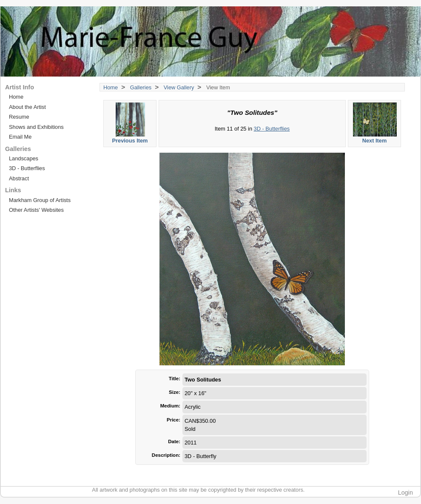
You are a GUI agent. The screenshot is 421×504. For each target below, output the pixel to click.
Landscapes (24, 158)
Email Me (20, 137)
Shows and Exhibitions (36, 127)
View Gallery (179, 87)
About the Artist (27, 107)
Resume (19, 117)
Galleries (141, 87)
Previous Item (130, 123)
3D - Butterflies (272, 129)
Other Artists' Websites (36, 210)
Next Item (375, 123)
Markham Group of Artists (40, 200)
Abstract (19, 178)
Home (111, 87)
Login (405, 493)
